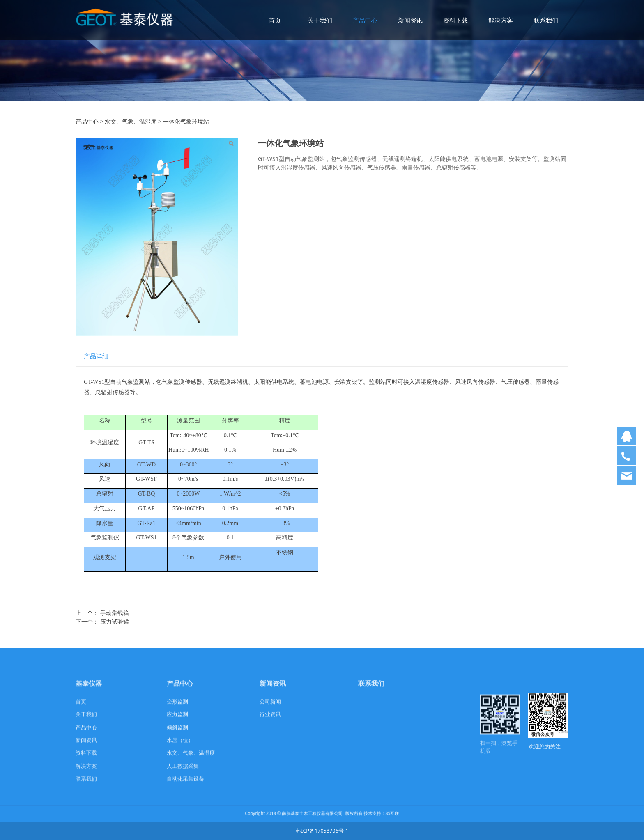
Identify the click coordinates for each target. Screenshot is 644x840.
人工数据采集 (183, 772)
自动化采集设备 (185, 785)
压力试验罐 (115, 621)
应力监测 (177, 721)
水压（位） (180, 747)
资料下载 (455, 20)
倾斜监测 (177, 734)
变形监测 (177, 708)
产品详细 (96, 356)
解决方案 (501, 20)
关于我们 (320, 20)
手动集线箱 (115, 613)
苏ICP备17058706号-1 (322, 831)
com (421, 752)
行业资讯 (270, 721)
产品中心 (365, 20)
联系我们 (546, 20)
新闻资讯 (410, 20)
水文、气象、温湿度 (131, 121)
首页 (275, 20)
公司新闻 (270, 708)
